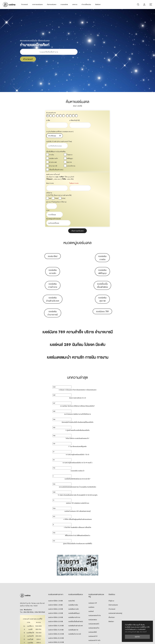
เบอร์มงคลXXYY (93, 607)
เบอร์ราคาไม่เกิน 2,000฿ (56, 555)
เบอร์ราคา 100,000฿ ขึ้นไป (56, 600)
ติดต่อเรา (98, 4)
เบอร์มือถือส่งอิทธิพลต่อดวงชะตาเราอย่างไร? (77, 424)
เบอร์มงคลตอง (93, 565)
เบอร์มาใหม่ (53, 202)
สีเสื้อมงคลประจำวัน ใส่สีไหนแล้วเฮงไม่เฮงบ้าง (78, 481)
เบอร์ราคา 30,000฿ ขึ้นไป (56, 592)
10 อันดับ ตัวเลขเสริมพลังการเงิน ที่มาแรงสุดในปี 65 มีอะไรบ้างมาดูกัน (78, 441)
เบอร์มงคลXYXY (93, 582)
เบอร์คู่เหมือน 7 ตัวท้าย (95, 619)
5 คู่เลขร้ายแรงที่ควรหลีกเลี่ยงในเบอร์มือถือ (77, 376)
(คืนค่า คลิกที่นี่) (78, 106)
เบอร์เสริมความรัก (53, 217)
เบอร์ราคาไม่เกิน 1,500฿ (55, 551)
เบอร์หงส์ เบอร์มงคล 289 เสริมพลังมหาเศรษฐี (77, 457)
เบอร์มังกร (91, 553)
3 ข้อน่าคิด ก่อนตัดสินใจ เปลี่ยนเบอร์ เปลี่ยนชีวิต (77, 473)
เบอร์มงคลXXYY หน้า (94, 611)
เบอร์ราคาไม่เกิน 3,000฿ (56, 559)
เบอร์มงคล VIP (93, 549)
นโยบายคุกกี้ (143, 632)
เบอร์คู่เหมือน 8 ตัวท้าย (95, 623)
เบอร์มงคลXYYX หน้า (94, 598)
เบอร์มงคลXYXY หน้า (94, 586)
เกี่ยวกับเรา (112, 563)
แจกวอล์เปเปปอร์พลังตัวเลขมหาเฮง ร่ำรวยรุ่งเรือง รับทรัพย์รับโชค (78, 433)
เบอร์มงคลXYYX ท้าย (94, 603)
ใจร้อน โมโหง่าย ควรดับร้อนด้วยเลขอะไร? (77, 384)
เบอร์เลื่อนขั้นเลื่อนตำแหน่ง (102, 231)
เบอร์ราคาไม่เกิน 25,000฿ (56, 584)
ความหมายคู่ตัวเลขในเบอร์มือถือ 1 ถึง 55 (77, 400)
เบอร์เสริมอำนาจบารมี (53, 259)
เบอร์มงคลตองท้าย (94, 574)
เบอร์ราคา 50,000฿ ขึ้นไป (56, 596)
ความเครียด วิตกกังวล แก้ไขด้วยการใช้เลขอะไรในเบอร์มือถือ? (77, 352)
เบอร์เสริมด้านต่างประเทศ (53, 245)
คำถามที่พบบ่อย (86, 4)
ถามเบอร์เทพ (64, 4)
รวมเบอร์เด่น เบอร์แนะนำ (77, 416)
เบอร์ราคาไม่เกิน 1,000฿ (55, 546)
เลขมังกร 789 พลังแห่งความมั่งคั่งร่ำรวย (78, 449)
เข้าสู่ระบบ (111, 546)
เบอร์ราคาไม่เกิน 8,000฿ (56, 567)
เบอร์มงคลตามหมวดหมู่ (115, 559)
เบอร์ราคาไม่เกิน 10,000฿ (56, 571)
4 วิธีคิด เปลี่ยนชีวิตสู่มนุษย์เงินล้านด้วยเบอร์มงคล (78, 465)
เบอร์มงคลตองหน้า (94, 569)
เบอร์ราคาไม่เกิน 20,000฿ (56, 580)
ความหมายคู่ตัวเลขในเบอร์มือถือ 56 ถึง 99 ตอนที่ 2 (77, 408)
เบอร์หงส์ (91, 557)
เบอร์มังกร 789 (102, 257)
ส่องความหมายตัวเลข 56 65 (78, 344)
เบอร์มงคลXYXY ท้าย (94, 590)
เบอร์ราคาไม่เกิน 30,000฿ (56, 588)
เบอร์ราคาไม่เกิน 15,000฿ (56, 575)
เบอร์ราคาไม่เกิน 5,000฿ (56, 563)
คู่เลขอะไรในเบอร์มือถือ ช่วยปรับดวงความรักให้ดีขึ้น (78, 489)
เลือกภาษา (119, 640)
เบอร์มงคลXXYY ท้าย (94, 615)
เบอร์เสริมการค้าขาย (53, 231)
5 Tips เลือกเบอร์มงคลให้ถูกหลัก (77, 392)
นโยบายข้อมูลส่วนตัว (131, 632)
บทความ (75, 4)
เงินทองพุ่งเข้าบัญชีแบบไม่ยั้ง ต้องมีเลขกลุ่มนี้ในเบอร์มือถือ (77, 368)
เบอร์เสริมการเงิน (102, 203)
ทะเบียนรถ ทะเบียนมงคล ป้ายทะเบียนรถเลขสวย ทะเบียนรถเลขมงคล (78, 335)
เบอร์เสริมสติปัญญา (102, 217)
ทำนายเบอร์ (24, 4)
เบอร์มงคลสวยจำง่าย (95, 561)
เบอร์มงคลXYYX (93, 594)
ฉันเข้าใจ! (137, 637)
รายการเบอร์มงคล (37, 4)
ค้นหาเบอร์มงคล (52, 4)
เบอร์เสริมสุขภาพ (102, 245)
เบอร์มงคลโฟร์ (93, 578)
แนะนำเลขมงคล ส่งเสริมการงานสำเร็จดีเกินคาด (78, 360)
